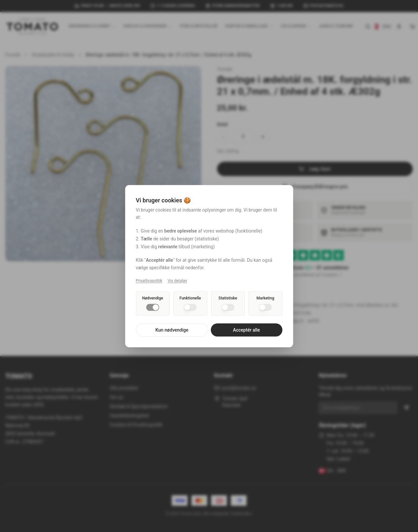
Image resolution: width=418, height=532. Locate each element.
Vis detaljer (177, 281)
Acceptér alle (246, 330)
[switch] (153, 307)
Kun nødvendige (172, 330)
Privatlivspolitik (149, 281)
